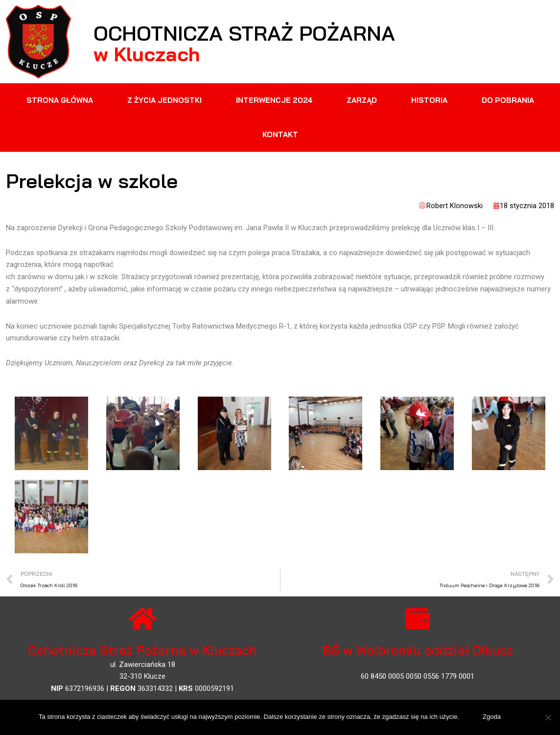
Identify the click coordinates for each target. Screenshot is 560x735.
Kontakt (280, 134)
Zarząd (362, 100)
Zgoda (493, 718)
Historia (429, 100)
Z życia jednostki (164, 100)
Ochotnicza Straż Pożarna (272, 32)
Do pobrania (508, 100)
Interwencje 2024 (274, 100)
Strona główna (60, 100)
